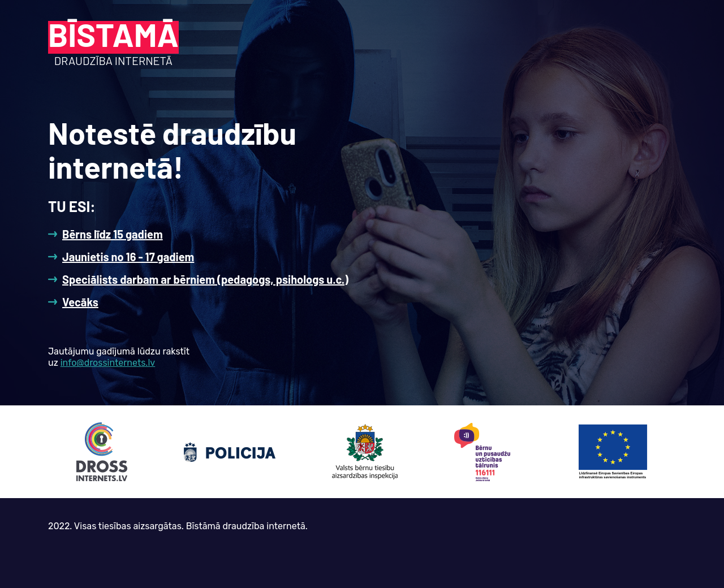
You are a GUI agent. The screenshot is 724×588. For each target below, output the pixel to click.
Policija (230, 452)
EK (613, 452)
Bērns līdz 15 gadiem (113, 234)
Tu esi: (72, 206)
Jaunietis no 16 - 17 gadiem (128, 257)
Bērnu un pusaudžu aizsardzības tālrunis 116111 (482, 452)
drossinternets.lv (102, 452)
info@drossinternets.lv (108, 363)
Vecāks (80, 302)
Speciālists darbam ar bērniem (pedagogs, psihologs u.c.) (205, 279)
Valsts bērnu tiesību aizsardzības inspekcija (365, 452)
